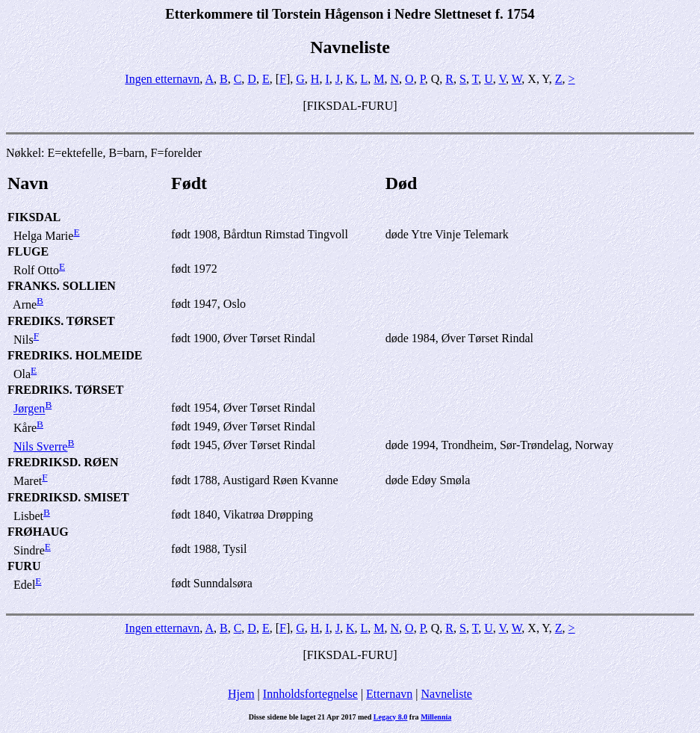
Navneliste (447, 694)
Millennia (436, 717)
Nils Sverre (40, 446)
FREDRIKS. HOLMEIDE (75, 355)
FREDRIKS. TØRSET (65, 390)
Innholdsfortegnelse (310, 694)
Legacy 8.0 (391, 717)
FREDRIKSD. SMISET (68, 497)
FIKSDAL (34, 217)
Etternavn (389, 694)
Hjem (241, 694)
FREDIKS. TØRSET (61, 321)
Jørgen (29, 409)
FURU (24, 566)
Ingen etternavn (162, 79)
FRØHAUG (38, 532)
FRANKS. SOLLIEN (62, 286)
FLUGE (28, 251)
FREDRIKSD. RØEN (63, 462)
